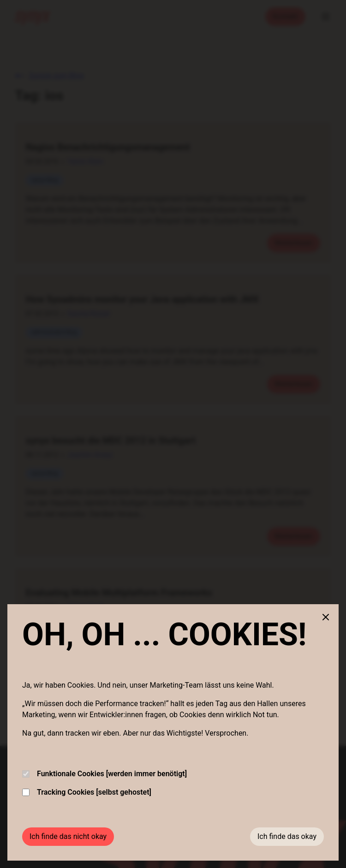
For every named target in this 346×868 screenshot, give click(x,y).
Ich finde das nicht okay (68, 836)
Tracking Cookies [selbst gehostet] (87, 792)
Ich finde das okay (287, 836)
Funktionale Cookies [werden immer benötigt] (104, 774)
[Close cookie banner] (326, 617)
